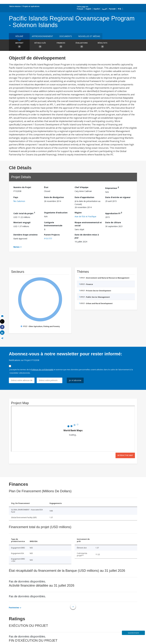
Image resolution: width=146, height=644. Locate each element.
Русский (112, 9)
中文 (120, 9)
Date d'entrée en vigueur (118, 197)
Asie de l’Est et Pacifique (85, 216)
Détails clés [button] (40, 45)
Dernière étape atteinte (25, 235)
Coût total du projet (24, 213)
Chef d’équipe (82, 187)
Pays (16, 197)
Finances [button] (61, 45)
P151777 (48, 239)
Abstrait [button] (19, 45)
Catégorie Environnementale (53, 224)
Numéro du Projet (22, 187)
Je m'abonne (75, 380)
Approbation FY (114, 213)
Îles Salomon (19, 201)
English (89, 9)
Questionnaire (133, 633)
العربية (104, 9)
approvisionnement (42, 36)
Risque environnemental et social (88, 224)
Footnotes (14, 608)
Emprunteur (112, 188)
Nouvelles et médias (89, 36)
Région (78, 213)
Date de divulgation (54, 197)
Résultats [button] (102, 45)
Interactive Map (125, 455)
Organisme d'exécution (56, 213)
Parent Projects (52, 235)
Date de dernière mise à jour (87, 236)
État (46, 187)
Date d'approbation (84, 197)
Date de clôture (113, 222)
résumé (19, 36)
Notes (16, 247)
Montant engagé (22, 222)
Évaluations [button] (82, 45)
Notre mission (15, 6)
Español (97, 9)
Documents (66, 36)
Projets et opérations (31, 6)
